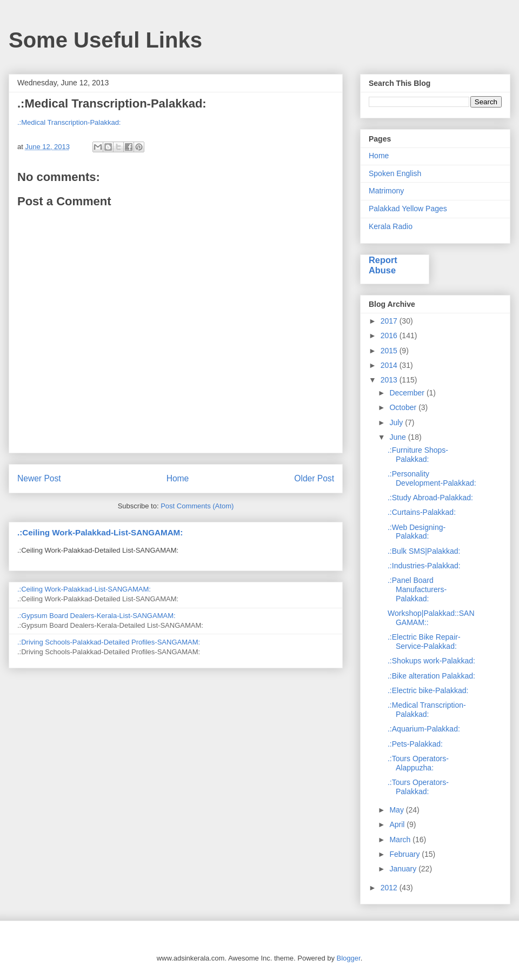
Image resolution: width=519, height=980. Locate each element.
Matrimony (386, 191)
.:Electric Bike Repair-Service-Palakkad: (424, 642)
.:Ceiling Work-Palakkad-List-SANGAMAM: (100, 532)
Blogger (349, 958)
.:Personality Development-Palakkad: (432, 478)
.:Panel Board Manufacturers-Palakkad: (417, 589)
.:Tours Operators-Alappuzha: (418, 763)
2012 (390, 888)
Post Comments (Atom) (197, 506)
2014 (390, 365)
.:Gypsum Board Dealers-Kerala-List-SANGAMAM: (97, 616)
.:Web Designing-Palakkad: (417, 532)
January (404, 869)
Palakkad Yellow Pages (408, 209)
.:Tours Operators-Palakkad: (418, 787)
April (398, 824)
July (397, 422)
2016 (390, 335)
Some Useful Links (105, 40)
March (401, 840)
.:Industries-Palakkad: (424, 566)
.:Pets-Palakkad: (415, 744)
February (405, 854)
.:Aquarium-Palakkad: (424, 729)
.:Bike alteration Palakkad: (431, 676)
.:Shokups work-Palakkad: (431, 661)
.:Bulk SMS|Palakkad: (424, 551)
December (408, 393)
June (398, 437)
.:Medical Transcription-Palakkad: (69, 122)
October (404, 407)
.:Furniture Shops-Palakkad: (418, 455)
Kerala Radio (391, 226)
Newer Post (39, 478)
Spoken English (395, 173)
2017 (390, 321)
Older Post (314, 478)
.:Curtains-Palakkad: (422, 512)
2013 (390, 380)
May (397, 810)
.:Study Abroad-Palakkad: (430, 498)
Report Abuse (383, 265)
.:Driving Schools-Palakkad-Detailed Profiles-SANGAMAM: (109, 642)
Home (178, 478)
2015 (390, 351)
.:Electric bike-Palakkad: (428, 690)
